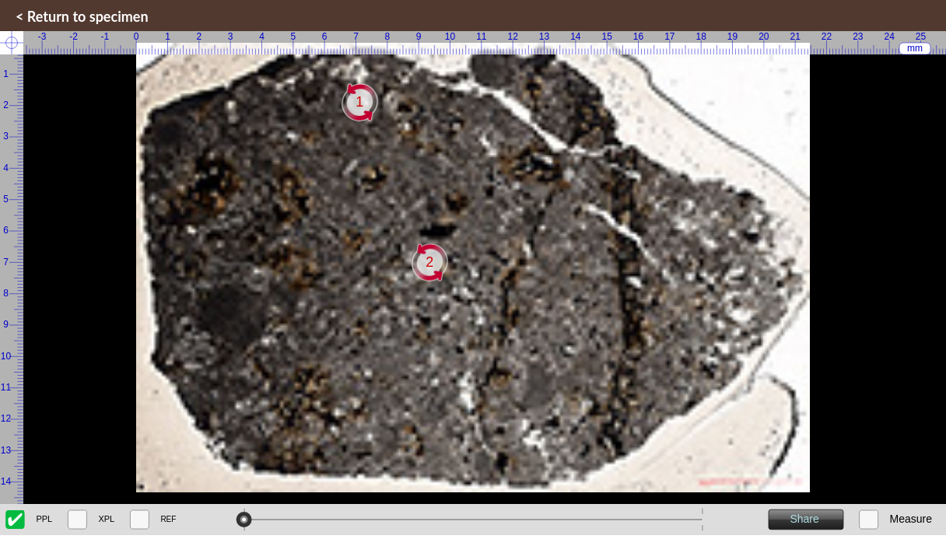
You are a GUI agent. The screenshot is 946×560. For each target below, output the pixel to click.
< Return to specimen (82, 16)
